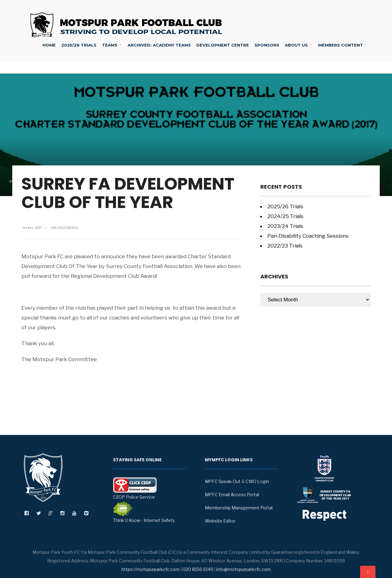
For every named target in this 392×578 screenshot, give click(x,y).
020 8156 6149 (198, 569)
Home (49, 45)
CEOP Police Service (135, 488)
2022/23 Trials (285, 246)
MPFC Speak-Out (223, 481)
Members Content (341, 45)
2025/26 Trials (79, 45)
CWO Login (257, 481)
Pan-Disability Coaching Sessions (308, 236)
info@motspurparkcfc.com (243, 569)
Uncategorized (64, 228)
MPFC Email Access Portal (232, 495)
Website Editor (220, 521)
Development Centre (223, 45)
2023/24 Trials (285, 226)
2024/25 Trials (285, 216)
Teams (110, 45)
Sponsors (267, 45)
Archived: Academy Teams (159, 45)
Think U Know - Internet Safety (144, 512)
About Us (296, 45)
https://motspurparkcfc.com (151, 569)
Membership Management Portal (239, 508)
